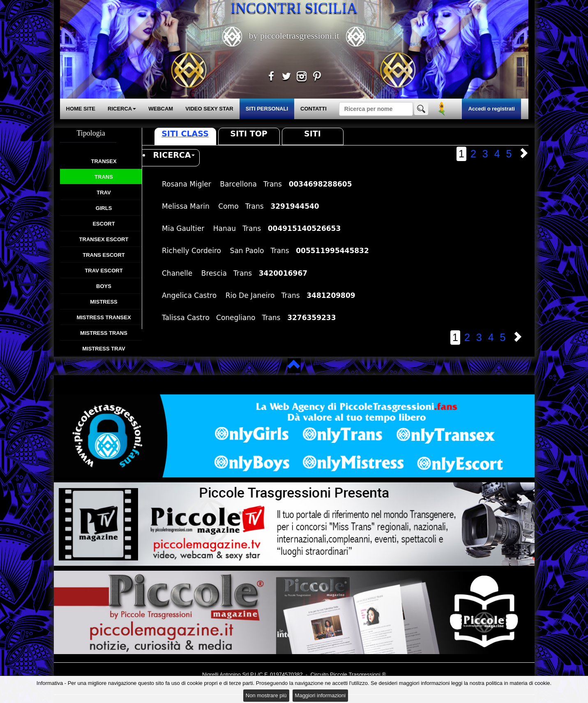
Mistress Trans (104, 333)
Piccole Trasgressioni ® (358, 674)
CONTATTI (314, 109)
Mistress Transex (104, 317)
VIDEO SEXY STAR (209, 109)
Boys (104, 286)
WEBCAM (161, 109)
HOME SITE (81, 109)
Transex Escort (104, 239)
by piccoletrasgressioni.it (294, 36)
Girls (104, 208)
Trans (104, 177)
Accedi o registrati (491, 109)
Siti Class (185, 134)
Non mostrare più (266, 695)
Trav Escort (104, 271)
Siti (312, 134)
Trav (104, 192)
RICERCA (122, 109)
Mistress (104, 302)
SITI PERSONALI (267, 109)
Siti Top (249, 134)
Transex (104, 161)
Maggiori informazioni (321, 695)
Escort (104, 224)
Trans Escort (104, 255)
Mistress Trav (104, 349)
